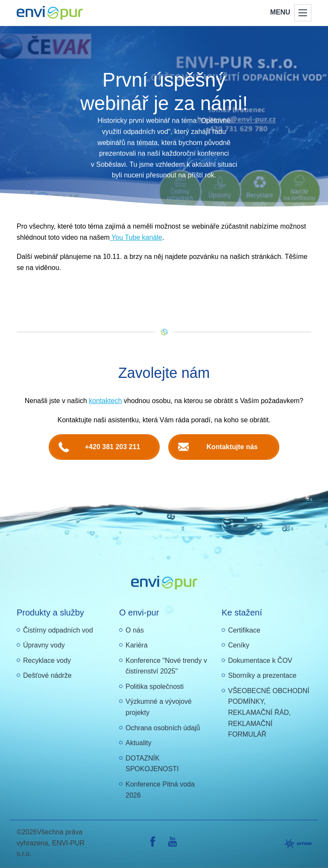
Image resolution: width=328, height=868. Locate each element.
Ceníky (239, 645)
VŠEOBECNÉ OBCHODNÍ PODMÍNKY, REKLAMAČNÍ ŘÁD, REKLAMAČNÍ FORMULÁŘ (269, 713)
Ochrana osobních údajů (163, 728)
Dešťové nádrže (47, 675)
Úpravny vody (44, 645)
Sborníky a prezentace (262, 675)
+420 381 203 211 (113, 447)
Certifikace (244, 630)
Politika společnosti (155, 687)
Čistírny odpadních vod (58, 630)
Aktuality (138, 743)
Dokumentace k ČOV (260, 660)
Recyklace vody (47, 660)
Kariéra (137, 645)
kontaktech (105, 401)
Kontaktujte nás (232, 447)
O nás (135, 630)
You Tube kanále (136, 237)
